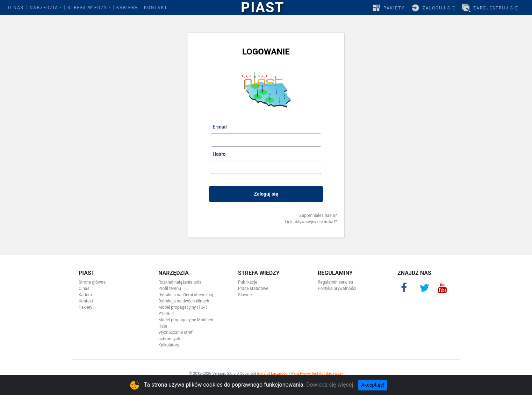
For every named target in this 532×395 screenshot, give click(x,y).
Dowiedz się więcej (330, 385)
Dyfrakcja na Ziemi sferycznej (186, 295)
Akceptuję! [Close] (373, 385)
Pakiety (394, 8)
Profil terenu (170, 288)
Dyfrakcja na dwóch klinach (184, 301)
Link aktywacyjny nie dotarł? (311, 222)
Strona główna (92, 282)
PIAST (263, 8)
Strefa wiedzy (87, 8)
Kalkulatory (169, 345)
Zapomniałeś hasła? (318, 215)
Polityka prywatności (337, 288)
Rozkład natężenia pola (180, 282)
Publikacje (248, 282)
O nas (16, 8)
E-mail (220, 127)
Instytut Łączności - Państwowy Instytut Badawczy (300, 374)
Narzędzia (44, 8)
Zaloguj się (439, 8)
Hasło (219, 154)
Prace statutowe (253, 288)
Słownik (245, 295)
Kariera (127, 8)
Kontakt (156, 8)
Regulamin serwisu (335, 282)
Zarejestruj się (496, 8)
